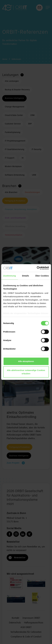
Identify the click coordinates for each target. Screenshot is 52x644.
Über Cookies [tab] (42, 276)
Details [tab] (26, 276)
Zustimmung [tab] (9, 276)
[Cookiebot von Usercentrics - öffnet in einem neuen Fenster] (37, 268)
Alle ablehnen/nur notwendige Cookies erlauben (26, 372)
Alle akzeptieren (26, 361)
